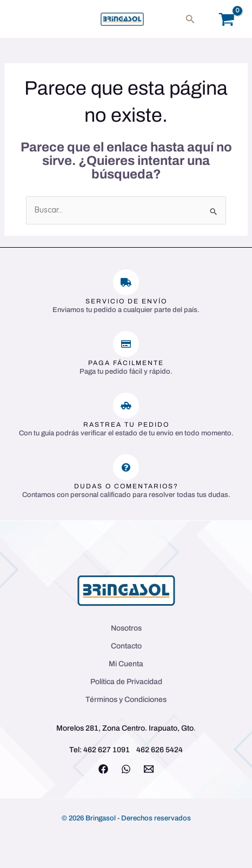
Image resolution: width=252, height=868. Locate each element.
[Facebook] (103, 769)
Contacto (126, 646)
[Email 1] (149, 769)
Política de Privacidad (126, 682)
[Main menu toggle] (24, 19)
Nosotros (126, 628)
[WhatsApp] (126, 769)
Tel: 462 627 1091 (100, 750)
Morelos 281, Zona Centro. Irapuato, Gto (125, 728)
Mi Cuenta (126, 664)
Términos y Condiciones (126, 700)
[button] (190, 19)
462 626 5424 (160, 750)
